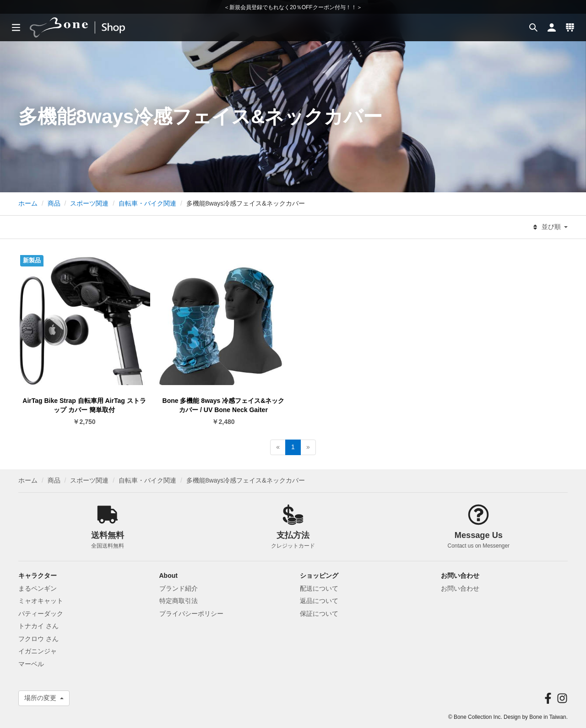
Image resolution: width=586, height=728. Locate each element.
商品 (54, 203)
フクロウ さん (38, 639)
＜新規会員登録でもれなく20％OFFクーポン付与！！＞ (293, 7)
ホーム (28, 203)
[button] (533, 27)
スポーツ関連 (89, 203)
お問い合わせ (460, 588)
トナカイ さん (38, 626)
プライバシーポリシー (191, 614)
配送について (319, 588)
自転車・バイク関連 (147, 203)
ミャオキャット (41, 601)
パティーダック (41, 614)
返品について (319, 601)
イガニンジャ (38, 651)
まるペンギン (38, 588)
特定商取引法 (179, 601)
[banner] (86, 27)
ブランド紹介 (179, 588)
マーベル (31, 664)
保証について (319, 614)
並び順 (550, 227)
